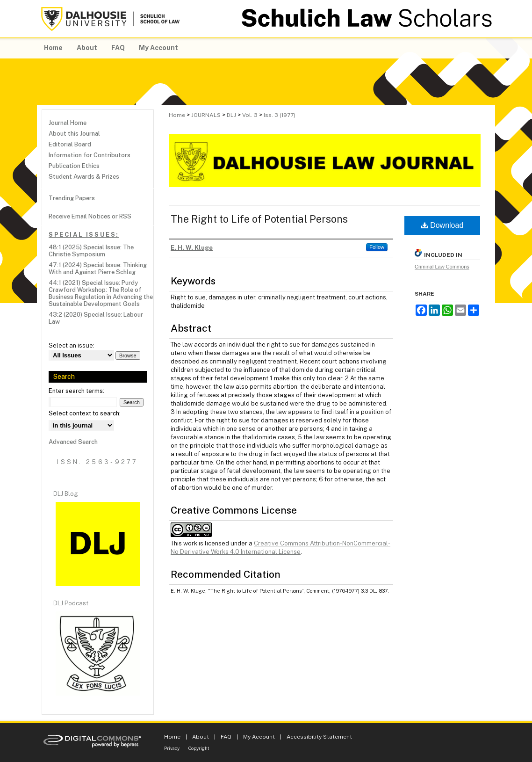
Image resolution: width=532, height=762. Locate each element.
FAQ (226, 737)
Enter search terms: (76, 391)
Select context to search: (85, 413)
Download (442, 225)
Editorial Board (70, 144)
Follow (377, 247)
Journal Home (68, 123)
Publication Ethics (74, 166)
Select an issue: (72, 345)
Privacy (172, 748)
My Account (259, 737)
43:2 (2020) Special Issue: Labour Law (96, 318)
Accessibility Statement (319, 737)
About (201, 737)
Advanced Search (73, 442)
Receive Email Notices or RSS (90, 216)
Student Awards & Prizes (84, 177)
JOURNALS (206, 115)
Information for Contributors (90, 155)
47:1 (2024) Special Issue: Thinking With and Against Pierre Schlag (98, 269)
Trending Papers (72, 198)
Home (177, 115)
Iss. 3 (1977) (280, 115)
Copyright (199, 748)
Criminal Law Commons (442, 267)
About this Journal (74, 134)
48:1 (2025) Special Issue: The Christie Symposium (91, 251)
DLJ (231, 115)
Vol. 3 (250, 115)
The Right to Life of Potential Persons (259, 219)
